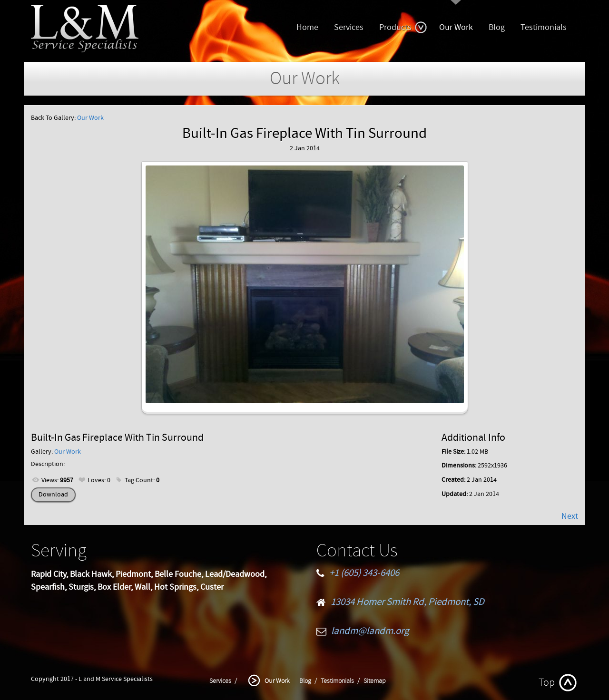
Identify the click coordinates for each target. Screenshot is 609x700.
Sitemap (375, 681)
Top (547, 683)
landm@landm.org (370, 631)
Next (570, 516)
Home (307, 27)
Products (403, 28)
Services (349, 27)
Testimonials (544, 27)
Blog (497, 27)
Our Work (456, 27)
